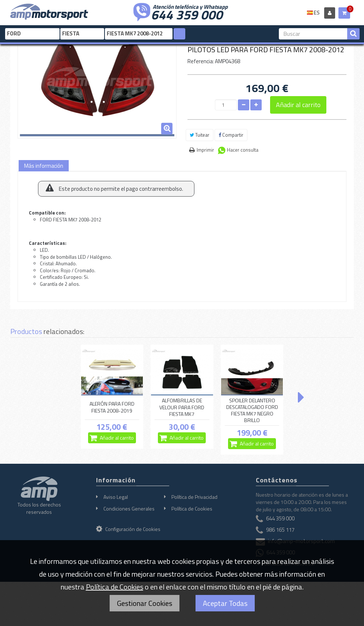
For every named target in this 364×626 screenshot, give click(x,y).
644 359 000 (187, 14)
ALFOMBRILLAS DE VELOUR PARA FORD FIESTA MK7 (182, 407)
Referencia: (201, 61)
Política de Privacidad (194, 497)
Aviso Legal (116, 497)
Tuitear (200, 135)
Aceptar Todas (225, 603)
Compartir (231, 135)
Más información (44, 166)
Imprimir (205, 150)
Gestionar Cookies (145, 603)
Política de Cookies (192, 509)
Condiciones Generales (129, 509)
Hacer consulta (243, 150)
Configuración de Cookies (128, 529)
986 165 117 (280, 530)
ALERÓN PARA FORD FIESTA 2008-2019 (112, 407)
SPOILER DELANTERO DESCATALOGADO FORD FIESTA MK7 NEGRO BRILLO (252, 411)
